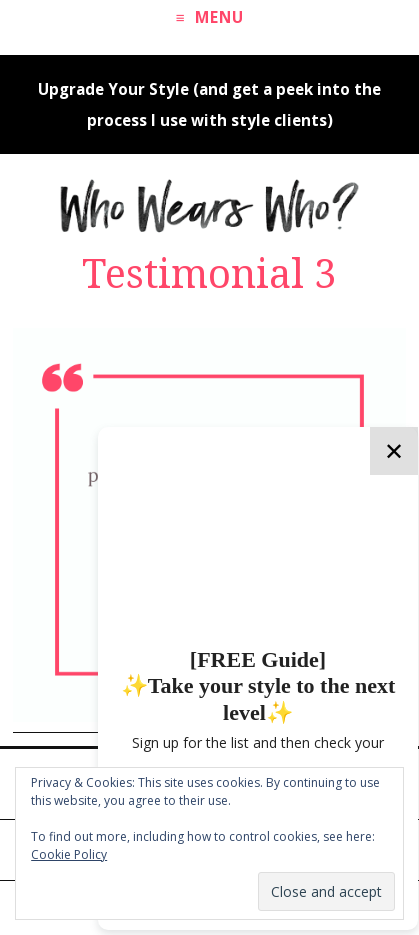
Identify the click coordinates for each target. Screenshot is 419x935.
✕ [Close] (394, 450)
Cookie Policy (69, 854)
